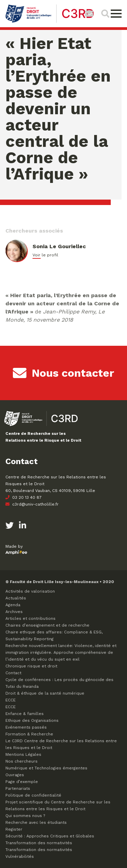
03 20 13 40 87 (24, 497)
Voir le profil (45, 255)
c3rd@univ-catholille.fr (32, 504)
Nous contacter (63, 373)
